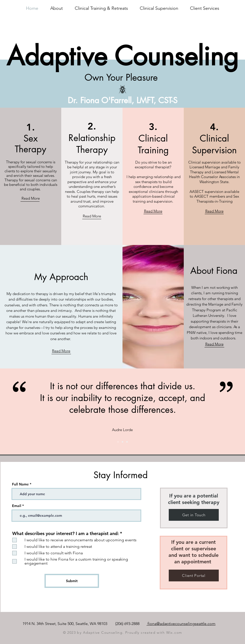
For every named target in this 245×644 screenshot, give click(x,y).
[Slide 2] (118, 442)
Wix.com (174, 632)
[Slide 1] (122, 442)
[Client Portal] (194, 575)
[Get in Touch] (194, 515)
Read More (31, 198)
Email (17, 506)
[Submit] (72, 581)
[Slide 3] (127, 442)
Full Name (20, 484)
